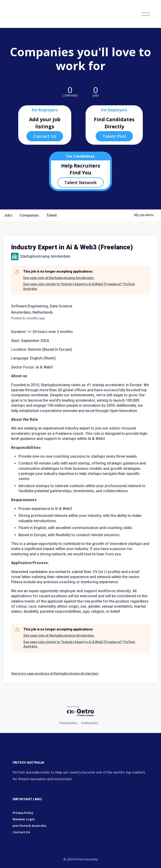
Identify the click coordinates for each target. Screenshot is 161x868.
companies (29, 215)
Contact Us (45, 136)
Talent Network (80, 182)
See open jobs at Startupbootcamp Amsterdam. (59, 278)
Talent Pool (114, 136)
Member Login (24, 819)
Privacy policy (68, 723)
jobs (8, 215)
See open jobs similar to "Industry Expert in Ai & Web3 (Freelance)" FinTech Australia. (79, 286)
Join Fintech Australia (29, 826)
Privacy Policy (23, 813)
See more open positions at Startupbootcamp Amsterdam (55, 674)
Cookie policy (89, 723)
